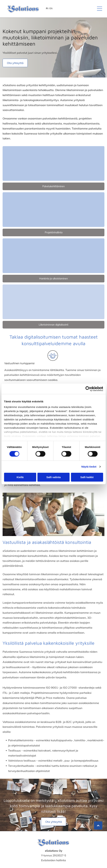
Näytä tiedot (89, 467)
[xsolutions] (53, 163)
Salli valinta (53, 477)
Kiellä (20, 477)
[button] (100, 9)
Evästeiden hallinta (53, 860)
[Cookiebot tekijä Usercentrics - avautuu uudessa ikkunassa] (88, 389)
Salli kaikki (87, 477)
